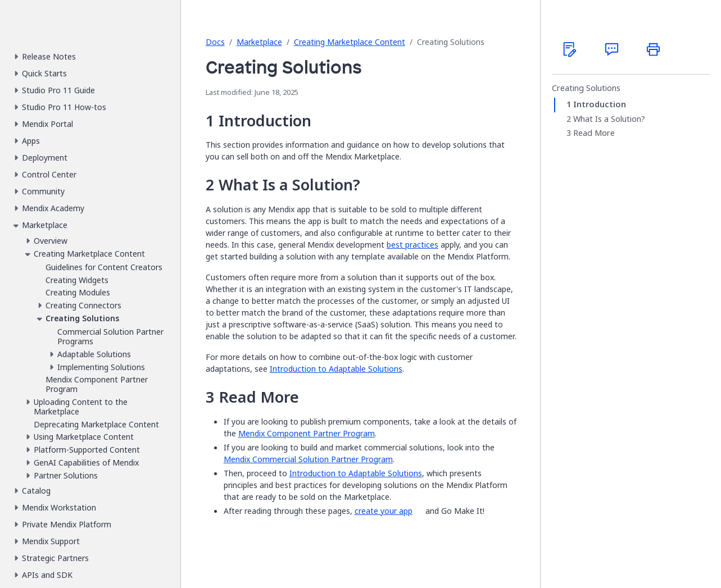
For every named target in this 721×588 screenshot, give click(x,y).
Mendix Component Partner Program (307, 433)
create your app (384, 511)
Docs (215, 42)
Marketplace (259, 42)
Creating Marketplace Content (350, 42)
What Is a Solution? (609, 119)
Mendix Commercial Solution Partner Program (308, 459)
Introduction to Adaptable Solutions (336, 369)
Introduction (600, 104)
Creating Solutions (586, 88)
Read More (594, 133)
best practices (412, 245)
